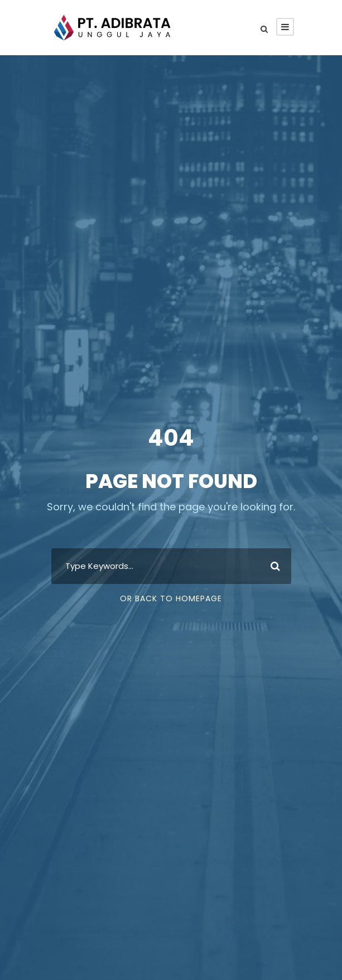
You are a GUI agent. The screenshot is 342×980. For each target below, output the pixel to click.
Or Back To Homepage (171, 598)
